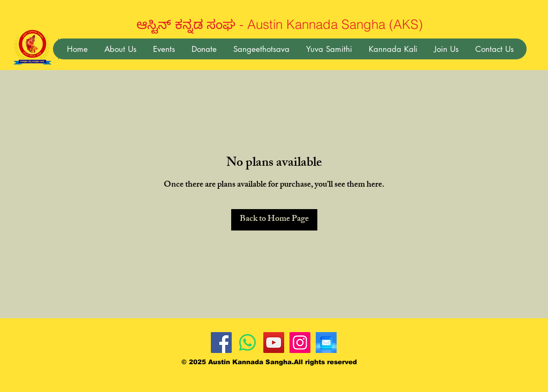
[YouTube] (274, 343)
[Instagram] (300, 343)
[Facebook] (221, 343)
